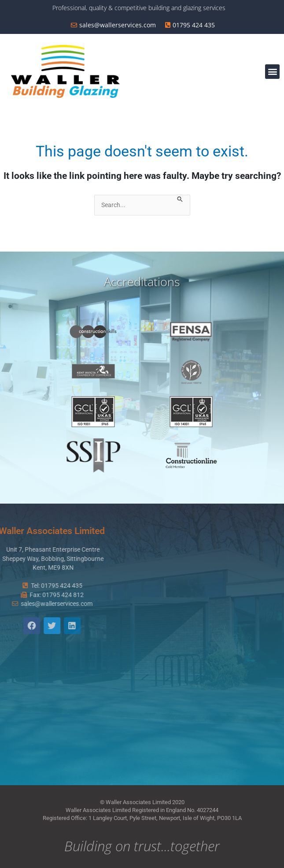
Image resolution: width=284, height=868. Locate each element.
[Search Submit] (180, 200)
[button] (272, 72)
